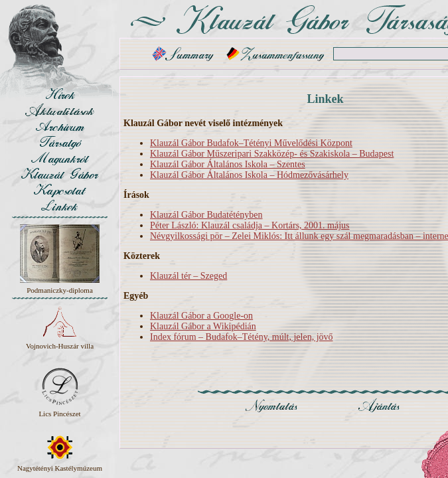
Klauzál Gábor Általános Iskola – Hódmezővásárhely (249, 175)
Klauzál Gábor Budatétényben (206, 215)
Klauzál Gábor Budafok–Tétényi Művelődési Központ (251, 143)
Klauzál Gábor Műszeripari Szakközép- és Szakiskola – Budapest (272, 154)
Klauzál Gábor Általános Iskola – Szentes (228, 164)
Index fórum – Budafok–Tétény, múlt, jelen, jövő (242, 337)
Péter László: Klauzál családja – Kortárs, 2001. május (250, 225)
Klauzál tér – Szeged (188, 276)
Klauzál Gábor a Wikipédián (203, 326)
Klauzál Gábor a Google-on (201, 316)
